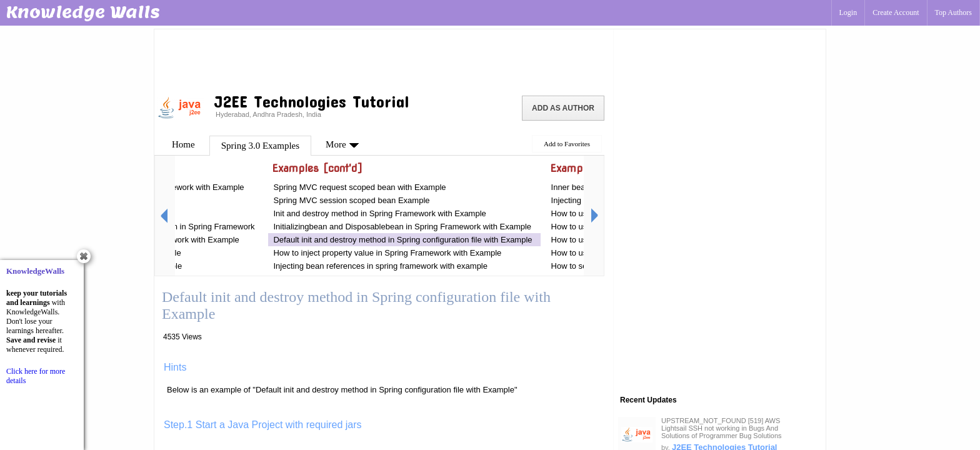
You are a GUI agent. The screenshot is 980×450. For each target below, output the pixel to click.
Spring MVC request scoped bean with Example (361, 187)
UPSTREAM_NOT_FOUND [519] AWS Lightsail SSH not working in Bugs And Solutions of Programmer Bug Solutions (722, 428)
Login (848, 12)
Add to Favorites (567, 144)
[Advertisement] (384, 59)
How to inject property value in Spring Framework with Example (387, 253)
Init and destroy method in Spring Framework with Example (379, 213)
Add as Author (563, 108)
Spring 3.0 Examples (260, 146)
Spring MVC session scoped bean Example (351, 200)
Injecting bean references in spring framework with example (380, 266)
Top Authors (954, 12)
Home (183, 144)
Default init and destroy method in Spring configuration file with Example (402, 240)
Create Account (896, 12)
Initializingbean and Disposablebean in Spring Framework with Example (402, 227)
